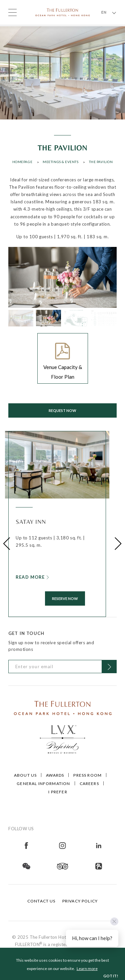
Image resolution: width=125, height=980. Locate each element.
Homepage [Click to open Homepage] (22, 162)
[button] (7, 544)
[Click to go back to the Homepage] (63, 12)
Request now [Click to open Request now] (62, 410)
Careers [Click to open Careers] (89, 784)
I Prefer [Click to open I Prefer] (58, 792)
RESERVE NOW (65, 598)
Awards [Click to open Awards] (55, 775)
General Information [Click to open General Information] (43, 784)
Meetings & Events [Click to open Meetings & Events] (60, 162)
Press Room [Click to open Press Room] (87, 775)
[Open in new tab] (26, 845)
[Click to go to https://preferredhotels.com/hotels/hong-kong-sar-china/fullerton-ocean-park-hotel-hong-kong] (63, 738)
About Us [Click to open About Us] (25, 775)
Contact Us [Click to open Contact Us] (41, 901)
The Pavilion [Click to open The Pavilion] (101, 162)
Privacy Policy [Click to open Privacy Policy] (80, 901)
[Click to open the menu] (12, 12)
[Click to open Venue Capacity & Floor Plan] (63, 358)
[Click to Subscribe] (109, 667)
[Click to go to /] (63, 707)
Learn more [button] (87, 969)
